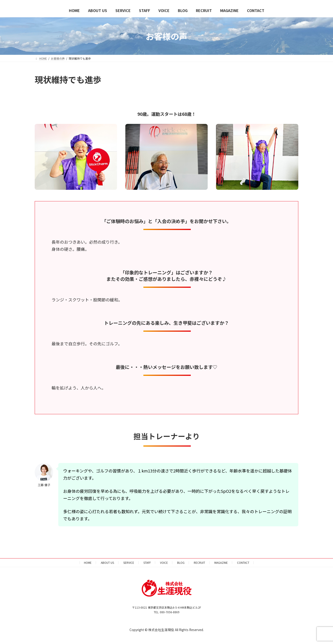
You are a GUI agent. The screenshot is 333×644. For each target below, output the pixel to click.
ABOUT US (107, 563)
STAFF (147, 563)
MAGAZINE (221, 563)
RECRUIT (199, 563)
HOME (88, 563)
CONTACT (243, 563)
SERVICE (129, 563)
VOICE (164, 563)
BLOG (181, 563)
